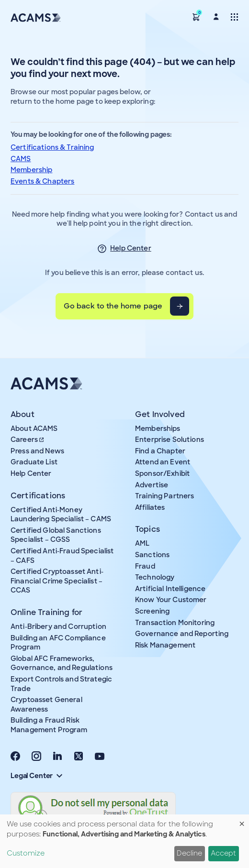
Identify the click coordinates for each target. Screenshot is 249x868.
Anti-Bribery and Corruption (58, 626)
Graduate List (34, 462)
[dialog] (124, 841)
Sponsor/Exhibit (162, 473)
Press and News (37, 451)
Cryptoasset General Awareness (46, 704)
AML (142, 543)
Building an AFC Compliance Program (58, 643)
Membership (31, 170)
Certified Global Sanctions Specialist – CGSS (56, 535)
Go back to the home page (113, 306)
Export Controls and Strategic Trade (61, 684)
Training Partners (164, 496)
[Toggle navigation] (234, 16)
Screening (152, 611)
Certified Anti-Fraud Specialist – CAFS (62, 556)
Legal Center (36, 776)
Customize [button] (26, 853)
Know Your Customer (171, 600)
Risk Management (165, 645)
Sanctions (152, 555)
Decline (189, 853)
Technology (155, 577)
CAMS (21, 159)
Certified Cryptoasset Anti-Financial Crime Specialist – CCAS (57, 581)
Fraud (145, 566)
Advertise (152, 485)
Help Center (131, 248)
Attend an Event (163, 462)
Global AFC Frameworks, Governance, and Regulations (62, 663)
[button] (196, 16)
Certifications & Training (52, 147)
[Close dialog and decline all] (242, 820)
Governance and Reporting (182, 634)
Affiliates (150, 507)
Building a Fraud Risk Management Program (49, 725)
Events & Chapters (42, 181)
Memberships (158, 429)
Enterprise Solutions (170, 439)
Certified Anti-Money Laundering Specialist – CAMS (61, 515)
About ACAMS (34, 429)
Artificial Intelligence (170, 589)
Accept (223, 853)
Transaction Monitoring (175, 623)
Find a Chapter (160, 451)
